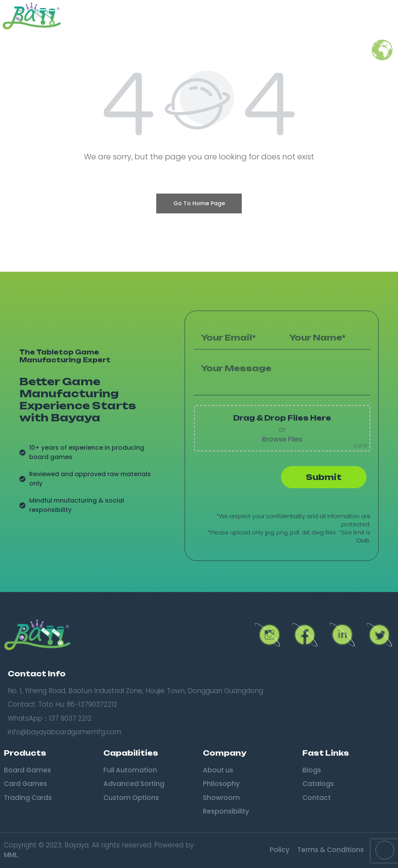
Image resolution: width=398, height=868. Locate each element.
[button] (386, 16)
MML (11, 855)
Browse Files (282, 439)
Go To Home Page (199, 203)
